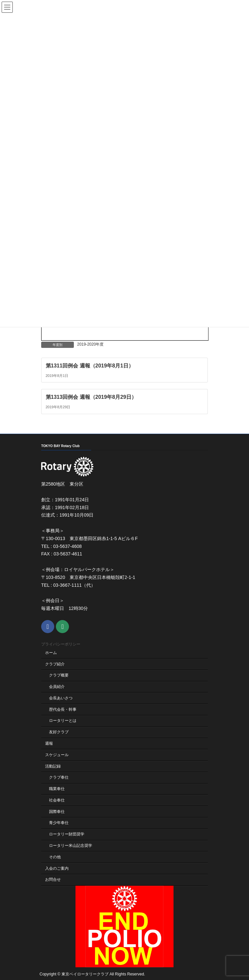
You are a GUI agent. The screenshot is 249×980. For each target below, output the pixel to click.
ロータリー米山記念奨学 (71, 846)
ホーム (51, 652)
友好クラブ (59, 732)
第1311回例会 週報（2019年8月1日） (90, 365)
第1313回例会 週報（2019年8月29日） (91, 397)
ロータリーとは (63, 721)
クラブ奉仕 (59, 777)
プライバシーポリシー (61, 644)
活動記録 (53, 766)
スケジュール (57, 754)
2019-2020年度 (90, 344)
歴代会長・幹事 (63, 709)
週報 (49, 743)
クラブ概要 (59, 675)
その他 (55, 857)
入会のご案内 (57, 868)
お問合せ (53, 879)
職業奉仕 (57, 789)
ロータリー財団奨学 (67, 834)
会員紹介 (57, 687)
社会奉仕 (57, 800)
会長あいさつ (61, 698)
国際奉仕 (57, 811)
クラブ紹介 (55, 664)
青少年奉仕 (59, 823)
